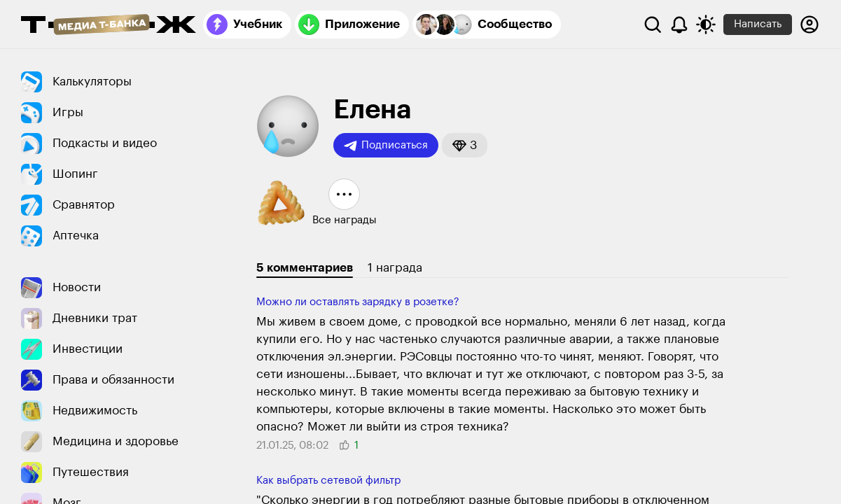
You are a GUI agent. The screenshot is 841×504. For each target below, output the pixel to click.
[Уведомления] (679, 24)
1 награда (395, 268)
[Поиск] (653, 24)
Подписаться (386, 146)
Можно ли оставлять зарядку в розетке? (358, 302)
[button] (465, 145)
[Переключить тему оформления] (706, 24)
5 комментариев (305, 268)
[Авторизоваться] (809, 24)
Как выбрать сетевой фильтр (328, 481)
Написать (758, 24)
